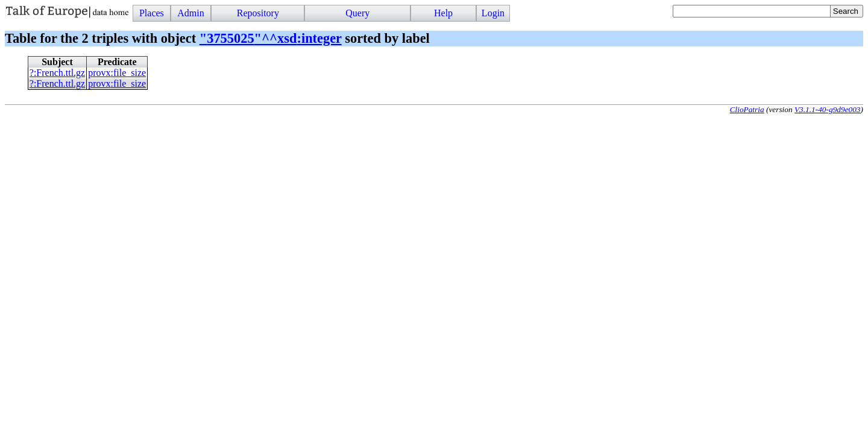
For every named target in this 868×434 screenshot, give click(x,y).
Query (357, 13)
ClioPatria (747, 109)
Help (443, 13)
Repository (258, 13)
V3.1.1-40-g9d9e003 (828, 109)
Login (493, 13)
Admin (190, 13)
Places (152, 13)
